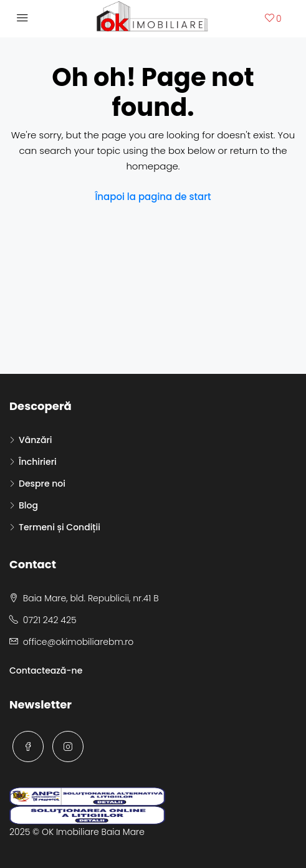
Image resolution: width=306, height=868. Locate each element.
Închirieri (38, 462)
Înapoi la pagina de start (153, 197)
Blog (28, 505)
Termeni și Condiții (60, 527)
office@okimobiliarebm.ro (78, 642)
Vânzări (35, 440)
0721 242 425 (50, 620)
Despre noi (42, 484)
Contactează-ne (46, 670)
